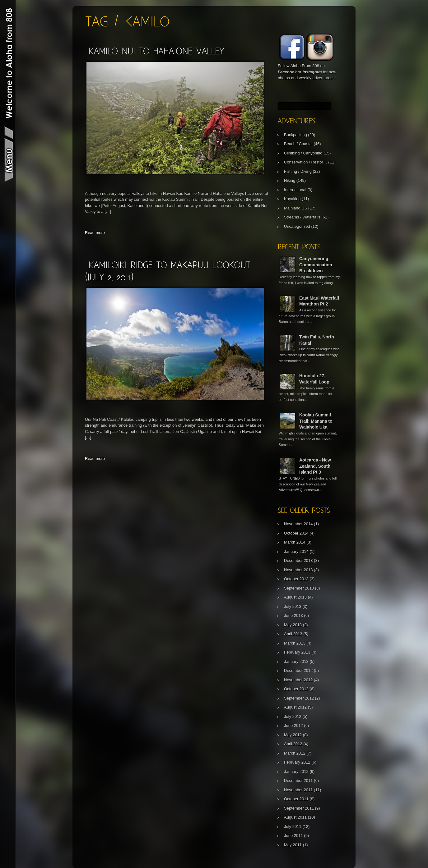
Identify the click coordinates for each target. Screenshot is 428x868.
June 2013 (293, 615)
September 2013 (299, 588)
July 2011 (293, 827)
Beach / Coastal (298, 144)
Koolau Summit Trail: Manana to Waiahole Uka (316, 421)
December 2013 (298, 560)
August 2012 (295, 707)
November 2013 (298, 570)
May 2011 (293, 845)
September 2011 (299, 808)
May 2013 (293, 625)
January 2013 (296, 661)
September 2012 (299, 698)
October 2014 (296, 533)
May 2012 (293, 735)
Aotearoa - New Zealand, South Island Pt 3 (315, 466)
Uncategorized (297, 226)
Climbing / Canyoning (303, 153)
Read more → (98, 233)
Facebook (287, 72)
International (295, 190)
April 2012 (293, 744)
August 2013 (295, 597)
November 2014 (298, 524)
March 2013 (295, 643)
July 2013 (293, 606)
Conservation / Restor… (306, 162)
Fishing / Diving (298, 171)
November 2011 (298, 790)
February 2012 (297, 762)
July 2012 (293, 716)
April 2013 (293, 634)
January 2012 (296, 772)
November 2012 (298, 680)
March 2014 (295, 542)
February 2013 (297, 652)
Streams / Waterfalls (302, 217)
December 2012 (298, 671)
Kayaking (292, 199)
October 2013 (296, 579)
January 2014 (296, 551)
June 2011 (293, 836)
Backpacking (295, 135)
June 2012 (293, 726)
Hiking (290, 180)
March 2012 (295, 753)
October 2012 (296, 689)
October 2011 (296, 799)
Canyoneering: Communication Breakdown (316, 265)
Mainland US (295, 208)
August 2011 (295, 817)
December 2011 (298, 781)
